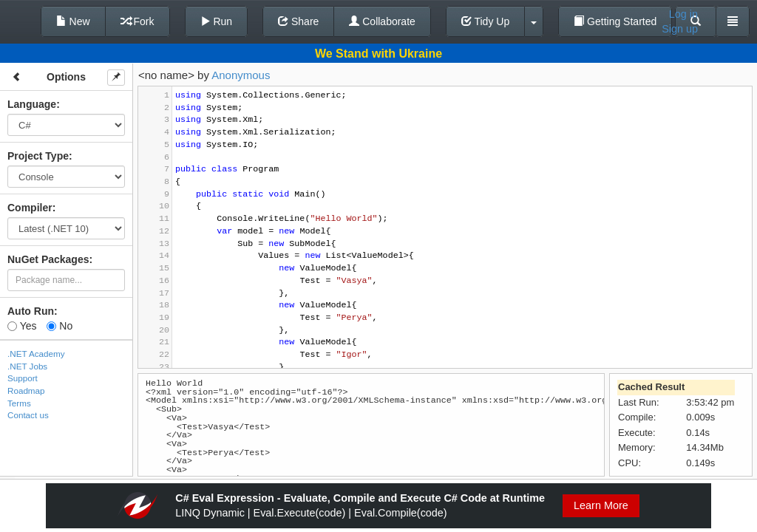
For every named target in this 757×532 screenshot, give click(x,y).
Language (32, 104)
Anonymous (241, 75)
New (73, 21)
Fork (138, 21)
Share (298, 21)
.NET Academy (36, 354)
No (60, 326)
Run (217, 21)
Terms (19, 403)
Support (23, 378)
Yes (22, 326)
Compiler (30, 208)
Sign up (680, 29)
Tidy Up (485, 21)
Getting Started (615, 21)
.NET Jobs (27, 366)
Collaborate (382, 21)
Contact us (28, 415)
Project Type (38, 156)
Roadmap (26, 391)
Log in (683, 14)
